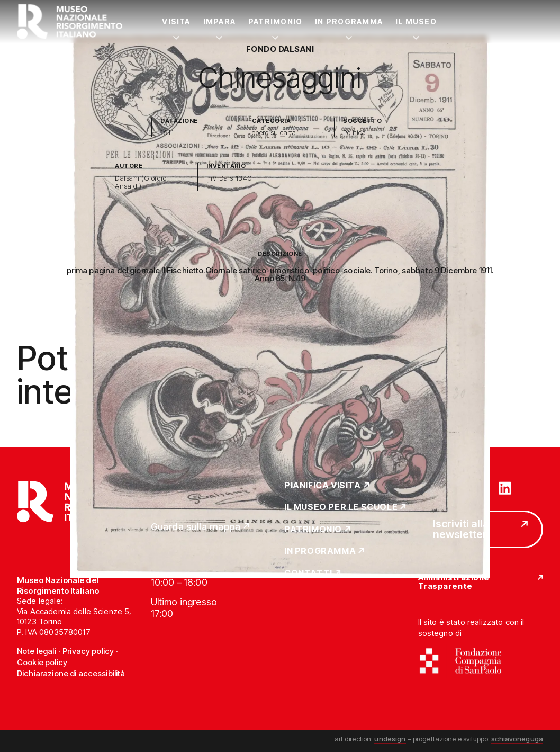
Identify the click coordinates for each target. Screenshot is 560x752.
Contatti (308, 574)
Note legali (37, 651)
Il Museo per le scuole (341, 507)
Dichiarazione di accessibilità (71, 673)
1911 (167, 133)
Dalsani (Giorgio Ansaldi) (141, 182)
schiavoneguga (517, 739)
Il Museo (416, 21)
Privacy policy (88, 651)
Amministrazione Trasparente (454, 582)
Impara (219, 21)
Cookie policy (42, 662)
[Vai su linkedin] (505, 487)
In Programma (349, 21)
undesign (390, 739)
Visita (176, 21)
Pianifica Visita (323, 486)
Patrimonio (275, 21)
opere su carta (274, 133)
